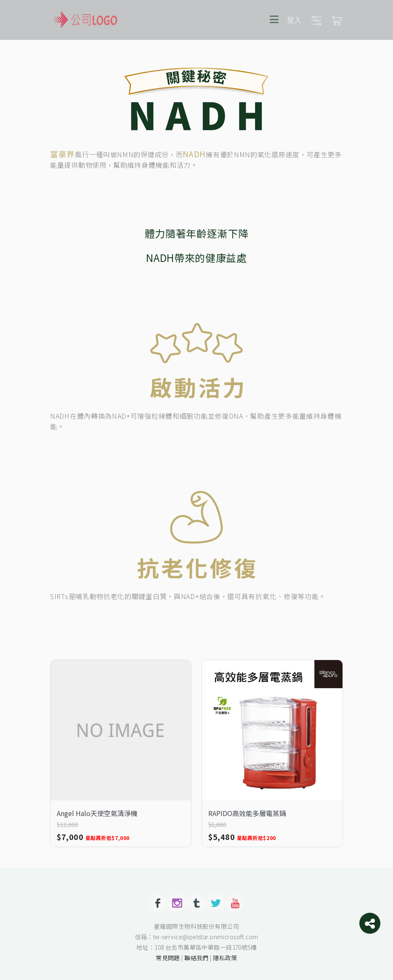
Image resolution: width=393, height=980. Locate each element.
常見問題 (168, 958)
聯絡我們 (196, 958)
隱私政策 (225, 958)
